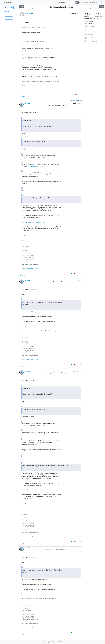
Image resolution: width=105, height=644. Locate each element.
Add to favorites (90, 26)
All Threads (9, 12)
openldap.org (8, 3)
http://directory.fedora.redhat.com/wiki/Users (34, 222)
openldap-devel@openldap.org (93, 19)
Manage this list (84, 3)
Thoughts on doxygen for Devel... (27, 9)
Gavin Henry (28, 103)
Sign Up (99, 3)
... (23, 47)
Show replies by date (76, 100)
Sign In (93, 3)
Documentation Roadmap (97, 9)
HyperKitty (52, 642)
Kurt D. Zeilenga (29, 13)
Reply (23, 96)
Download (9, 18)
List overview (9, 7)
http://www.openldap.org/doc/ (35, 166)
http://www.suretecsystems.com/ (30, 268)
